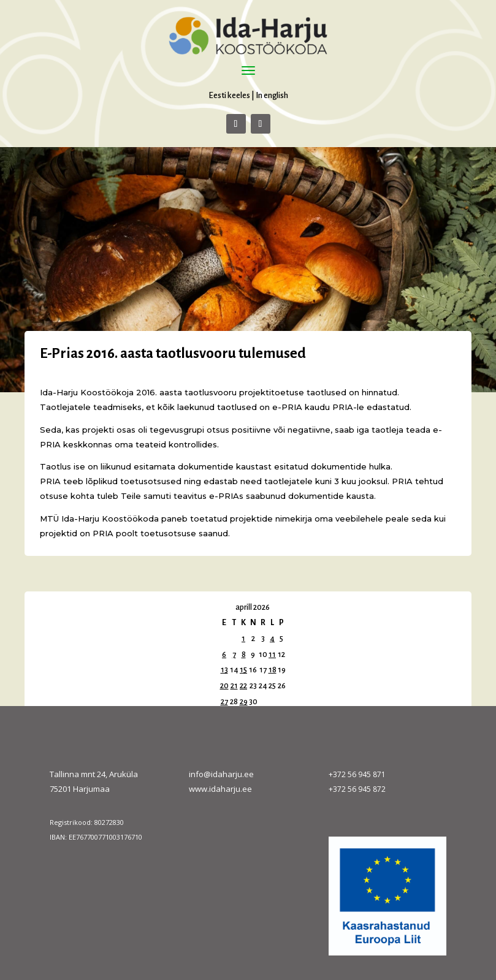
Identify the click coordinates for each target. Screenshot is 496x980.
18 (273, 670)
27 (224, 702)
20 (224, 686)
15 (243, 670)
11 (272, 655)
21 (234, 686)
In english (272, 95)
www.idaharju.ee (220, 789)
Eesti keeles (229, 95)
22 (243, 686)
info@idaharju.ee (221, 774)
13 (224, 670)
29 (244, 702)
